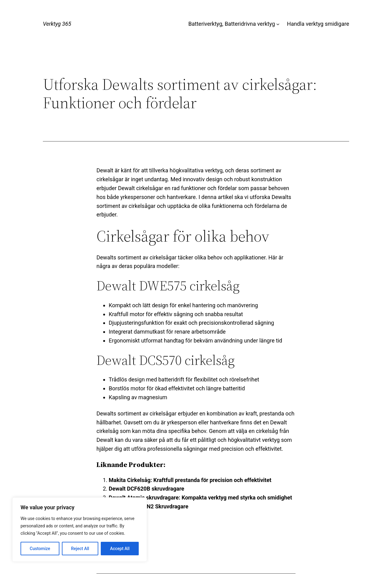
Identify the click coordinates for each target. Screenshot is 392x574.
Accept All (120, 549)
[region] (80, 530)
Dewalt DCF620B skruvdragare (147, 489)
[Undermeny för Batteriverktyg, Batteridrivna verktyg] (278, 24)
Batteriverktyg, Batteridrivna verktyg (232, 24)
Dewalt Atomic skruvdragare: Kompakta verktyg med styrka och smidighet (200, 497)
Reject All (80, 549)
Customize (40, 549)
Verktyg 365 (57, 24)
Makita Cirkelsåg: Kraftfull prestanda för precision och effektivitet (190, 480)
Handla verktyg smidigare (318, 24)
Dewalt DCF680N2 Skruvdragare (149, 506)
